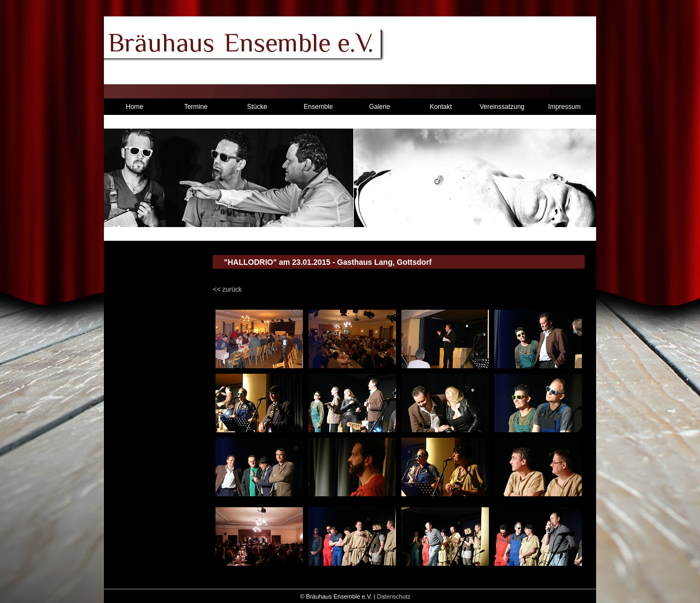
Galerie (380, 107)
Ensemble (318, 107)
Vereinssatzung (502, 107)
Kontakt (441, 107)
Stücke (257, 107)
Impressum (564, 107)
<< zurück (227, 289)
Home (135, 107)
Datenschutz (393, 596)
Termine (196, 107)
